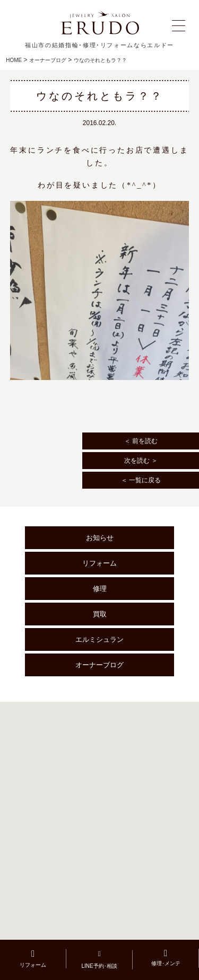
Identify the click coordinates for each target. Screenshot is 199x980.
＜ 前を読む (141, 441)
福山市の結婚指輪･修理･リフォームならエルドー (99, 45)
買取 (100, 614)
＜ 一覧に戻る (141, 480)
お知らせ (100, 538)
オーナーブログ (48, 60)
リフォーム (99, 563)
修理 (100, 589)
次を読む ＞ (141, 461)
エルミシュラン (99, 639)
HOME (14, 60)
